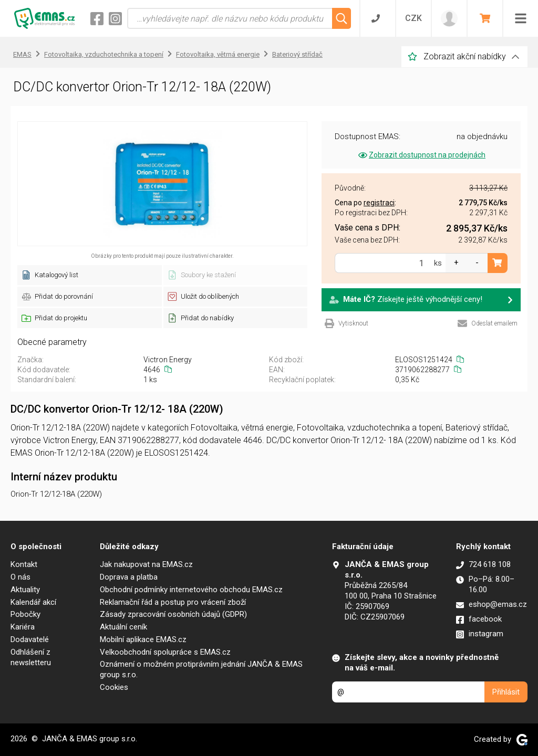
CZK (413, 18)
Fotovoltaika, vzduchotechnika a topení (104, 54)
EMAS (22, 54)
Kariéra (23, 627)
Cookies (114, 687)
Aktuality (25, 590)
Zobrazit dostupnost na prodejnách (421, 155)
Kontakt (24, 564)
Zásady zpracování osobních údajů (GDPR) (173, 614)
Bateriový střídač (297, 54)
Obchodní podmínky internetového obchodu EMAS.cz (191, 590)
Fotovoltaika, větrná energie (218, 54)
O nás (20, 577)
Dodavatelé (30, 639)
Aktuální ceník (123, 627)
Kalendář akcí (33, 602)
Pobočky (25, 614)
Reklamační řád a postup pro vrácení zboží (173, 602)
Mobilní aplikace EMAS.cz (143, 639)
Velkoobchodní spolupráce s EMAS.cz (165, 652)
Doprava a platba (129, 577)
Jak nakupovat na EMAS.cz (146, 564)
